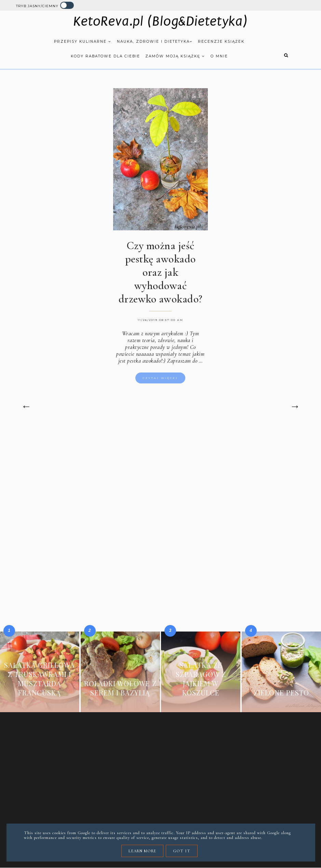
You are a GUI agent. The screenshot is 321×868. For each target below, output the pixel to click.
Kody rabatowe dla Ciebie (105, 56)
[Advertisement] (160, 486)
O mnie (219, 56)
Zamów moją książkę (175, 56)
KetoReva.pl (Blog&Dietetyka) (160, 22)
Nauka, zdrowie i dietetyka (155, 42)
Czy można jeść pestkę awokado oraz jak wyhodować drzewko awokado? (160, 272)
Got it (182, 851)
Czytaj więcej (160, 378)
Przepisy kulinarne (83, 42)
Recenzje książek (221, 42)
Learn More (142, 851)
